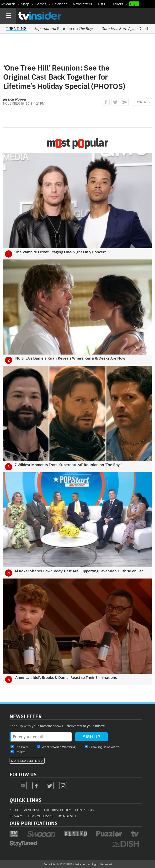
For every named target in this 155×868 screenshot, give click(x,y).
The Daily (21, 747)
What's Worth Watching (59, 747)
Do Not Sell (67, 816)
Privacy (16, 816)
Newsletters (82, 4)
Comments (142, 102)
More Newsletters (26, 761)
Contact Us (84, 810)
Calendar (60, 4)
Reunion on (64, 29)
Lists (102, 4)
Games (41, 4)
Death (126, 29)
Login (134, 4)
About (15, 810)
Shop (25, 4)
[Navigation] (8, 16)
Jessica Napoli (15, 99)
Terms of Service (40, 816)
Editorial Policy (57, 810)
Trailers (117, 4)
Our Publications (34, 823)
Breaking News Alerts (104, 747)
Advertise (32, 810)
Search (10, 4)
